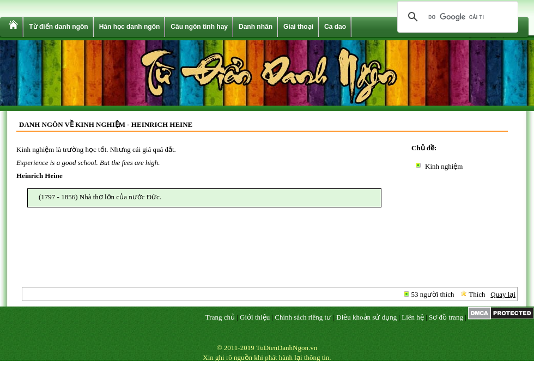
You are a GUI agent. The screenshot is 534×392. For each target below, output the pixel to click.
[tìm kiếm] (456, 17)
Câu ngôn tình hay (199, 27)
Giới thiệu (255, 317)
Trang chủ (220, 317)
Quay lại (503, 294)
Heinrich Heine (40, 176)
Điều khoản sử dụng (366, 317)
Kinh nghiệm (444, 166)
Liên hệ (413, 317)
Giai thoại (298, 27)
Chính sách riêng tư (303, 317)
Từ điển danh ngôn (58, 27)
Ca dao (335, 27)
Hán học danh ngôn (130, 27)
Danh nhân (256, 27)
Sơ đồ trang (446, 317)
